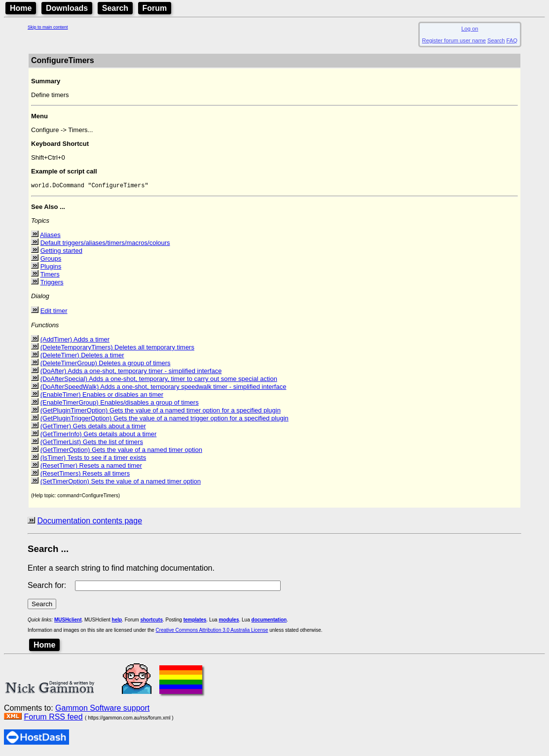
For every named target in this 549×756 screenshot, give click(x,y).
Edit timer (54, 312)
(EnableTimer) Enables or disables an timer (102, 396)
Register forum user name (454, 40)
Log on (470, 29)
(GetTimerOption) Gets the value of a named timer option (121, 451)
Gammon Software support (102, 709)
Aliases (50, 236)
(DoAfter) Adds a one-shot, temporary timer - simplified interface (131, 372)
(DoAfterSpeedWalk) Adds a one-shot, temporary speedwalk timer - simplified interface (164, 388)
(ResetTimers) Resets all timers (85, 475)
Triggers (52, 284)
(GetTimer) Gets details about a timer (93, 428)
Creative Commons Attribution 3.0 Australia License (212, 632)
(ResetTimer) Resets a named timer (91, 467)
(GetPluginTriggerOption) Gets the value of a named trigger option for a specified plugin (165, 420)
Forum (155, 8)
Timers (50, 276)
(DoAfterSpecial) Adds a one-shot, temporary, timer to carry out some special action (159, 380)
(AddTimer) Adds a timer (75, 341)
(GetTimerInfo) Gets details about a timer (99, 435)
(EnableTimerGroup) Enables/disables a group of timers (120, 404)
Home (21, 8)
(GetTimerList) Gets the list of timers (92, 443)
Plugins (51, 268)
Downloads (67, 8)
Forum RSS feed (53, 718)
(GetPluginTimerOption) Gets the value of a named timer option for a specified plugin (161, 412)
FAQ (512, 40)
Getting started (61, 252)
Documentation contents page (90, 522)
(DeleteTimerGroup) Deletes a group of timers (106, 364)
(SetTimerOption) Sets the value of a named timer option (121, 483)
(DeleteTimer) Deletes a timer (82, 357)
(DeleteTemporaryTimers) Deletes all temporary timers (117, 349)
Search (115, 8)
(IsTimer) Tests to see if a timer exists (93, 459)
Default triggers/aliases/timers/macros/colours (105, 244)
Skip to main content (48, 27)
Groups (51, 260)
